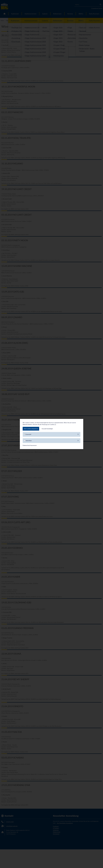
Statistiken (52, 441)
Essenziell (52, 434)
